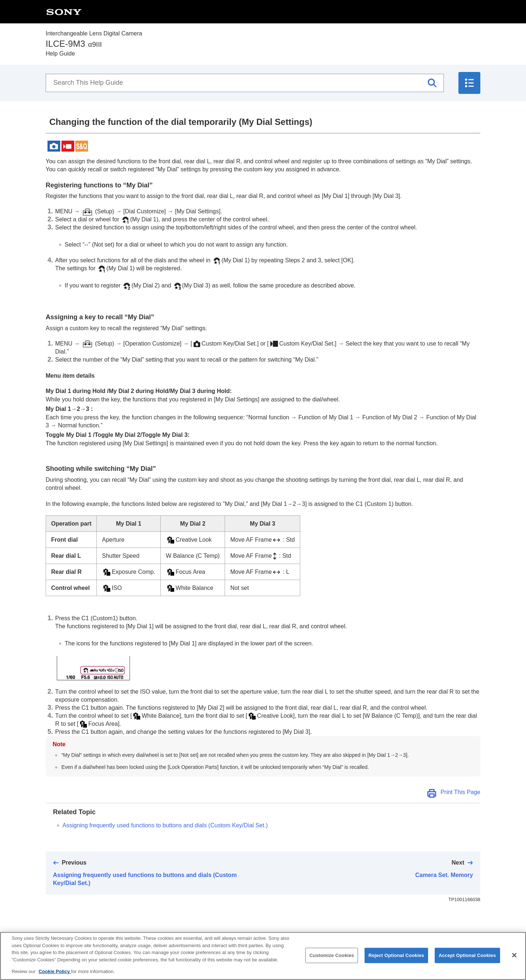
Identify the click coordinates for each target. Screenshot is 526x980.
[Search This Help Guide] (245, 83)
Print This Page (460, 792)
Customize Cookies (332, 963)
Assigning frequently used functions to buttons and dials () (165, 825)
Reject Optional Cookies (397, 963)
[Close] (514, 962)
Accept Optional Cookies (467, 963)
